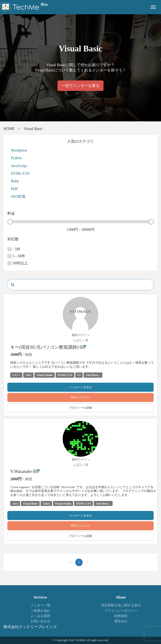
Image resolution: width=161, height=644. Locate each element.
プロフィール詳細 (80, 408)
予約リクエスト (80, 397)
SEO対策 (18, 196)
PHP (14, 189)
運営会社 (121, 621)
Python (16, 158)
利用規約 (121, 616)
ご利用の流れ (40, 611)
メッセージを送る (80, 387)
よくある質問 (40, 616)
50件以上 (18, 263)
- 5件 (14, 249)
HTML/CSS (20, 173)
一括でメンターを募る (80, 86)
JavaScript (19, 166)
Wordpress (19, 150)
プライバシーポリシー (121, 611)
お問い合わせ (40, 621)
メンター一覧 (40, 605)
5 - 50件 (16, 256)
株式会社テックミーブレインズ (30, 627)
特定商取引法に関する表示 (121, 605)
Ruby (15, 181)
